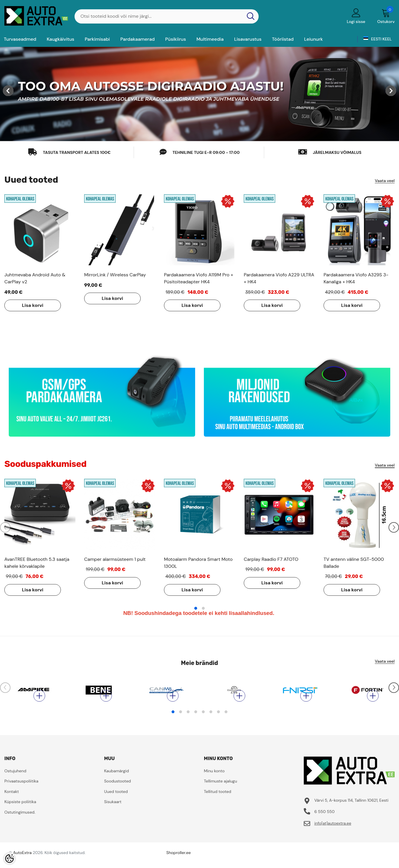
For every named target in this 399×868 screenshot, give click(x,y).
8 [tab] (226, 721)
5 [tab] (203, 721)
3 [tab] (188, 721)
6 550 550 (324, 820)
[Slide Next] (394, 527)
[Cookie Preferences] (9, 859)
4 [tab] (196, 721)
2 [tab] (203, 608)
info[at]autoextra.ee (333, 832)
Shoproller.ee (179, 861)
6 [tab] (211, 721)
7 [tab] (218, 721)
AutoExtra (22, 861)
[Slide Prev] (5, 527)
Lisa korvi (32, 305)
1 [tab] (196, 608)
